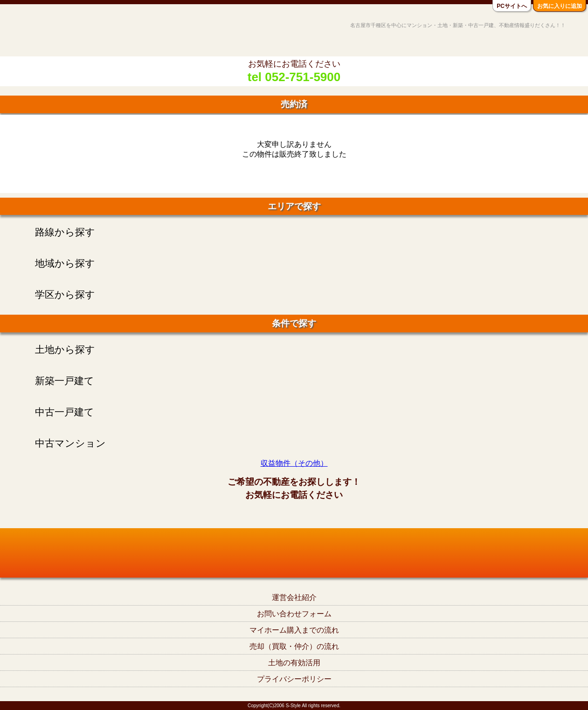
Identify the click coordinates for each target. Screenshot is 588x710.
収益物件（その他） (294, 463)
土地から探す (65, 349)
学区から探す (65, 294)
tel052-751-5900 (294, 515)
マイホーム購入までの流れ (294, 630)
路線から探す (65, 232)
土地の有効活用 (294, 663)
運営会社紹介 (294, 597)
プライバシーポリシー (294, 679)
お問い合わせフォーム (294, 614)
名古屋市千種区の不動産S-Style (43, 33)
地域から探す (65, 263)
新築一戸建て (65, 381)
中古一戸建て (65, 412)
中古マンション (70, 443)
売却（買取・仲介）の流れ (294, 646)
